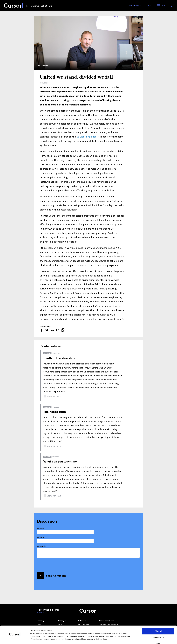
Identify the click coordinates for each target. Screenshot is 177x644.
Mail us (42, 613)
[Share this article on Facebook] (139, 18)
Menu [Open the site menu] (161, 5)
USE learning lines (86, 137)
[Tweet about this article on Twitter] (139, 23)
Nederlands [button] (135, 5)
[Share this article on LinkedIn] (139, 27)
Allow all (158, 625)
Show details (35, 640)
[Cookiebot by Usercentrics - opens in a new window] (15, 640)
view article (54, 397)
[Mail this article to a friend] (139, 32)
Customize (158, 632)
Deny (158, 638)
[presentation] (54, 564)
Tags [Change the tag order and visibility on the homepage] (149, 5)
